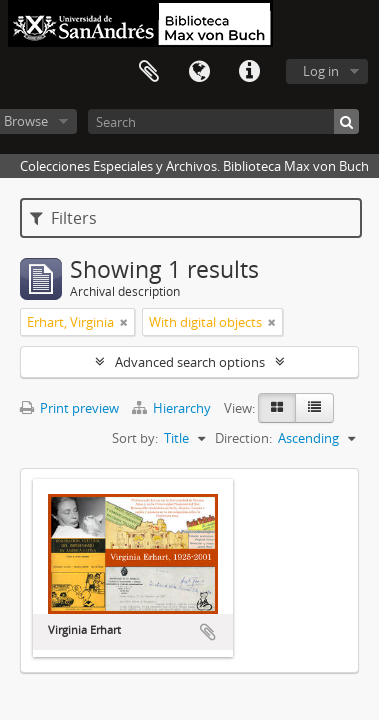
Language (199, 72)
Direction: (243, 438)
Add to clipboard (208, 632)
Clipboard (149, 72)
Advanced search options (190, 362)
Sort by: (135, 438)
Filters (63, 218)
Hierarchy (173, 408)
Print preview (69, 408)
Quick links (249, 72)
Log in (321, 71)
